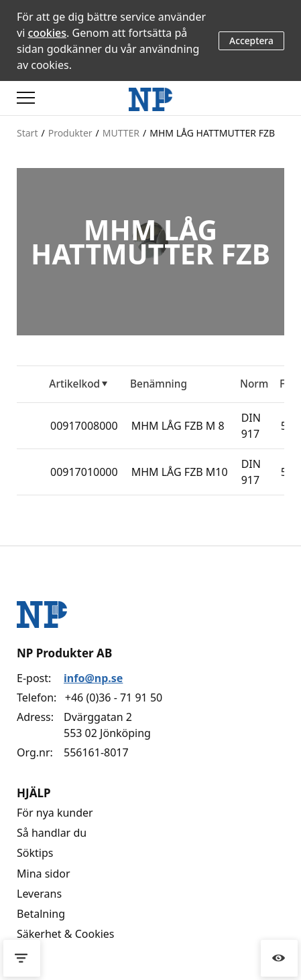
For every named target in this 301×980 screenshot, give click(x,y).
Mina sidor (44, 874)
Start (27, 133)
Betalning (41, 914)
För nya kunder (55, 813)
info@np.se (93, 678)
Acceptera (251, 40)
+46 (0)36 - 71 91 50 (114, 698)
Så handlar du (52, 833)
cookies (47, 33)
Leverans (39, 894)
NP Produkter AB (64, 653)
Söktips (35, 853)
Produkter (70, 133)
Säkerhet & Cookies (66, 934)
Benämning (159, 384)
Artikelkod (74, 384)
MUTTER (121, 133)
